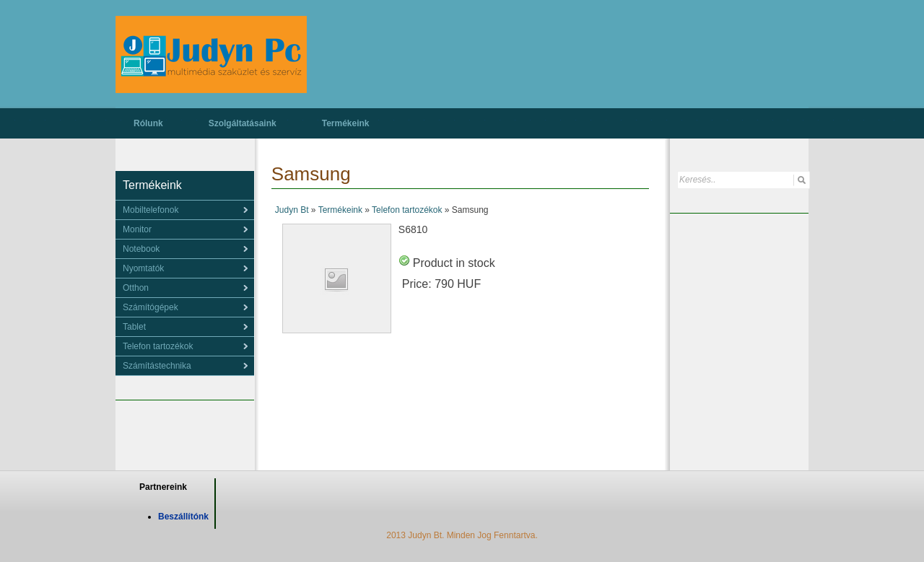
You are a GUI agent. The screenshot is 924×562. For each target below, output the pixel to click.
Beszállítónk (183, 517)
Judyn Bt (292, 210)
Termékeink (346, 123)
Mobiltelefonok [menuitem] (151, 210)
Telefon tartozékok (407, 210)
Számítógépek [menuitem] (151, 307)
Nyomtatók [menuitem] (143, 268)
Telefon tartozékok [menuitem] (158, 346)
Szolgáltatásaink (243, 123)
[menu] (185, 210)
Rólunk (148, 123)
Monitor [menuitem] (137, 229)
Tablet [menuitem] (134, 327)
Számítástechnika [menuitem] (157, 366)
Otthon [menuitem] (136, 288)
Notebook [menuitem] (141, 249)
